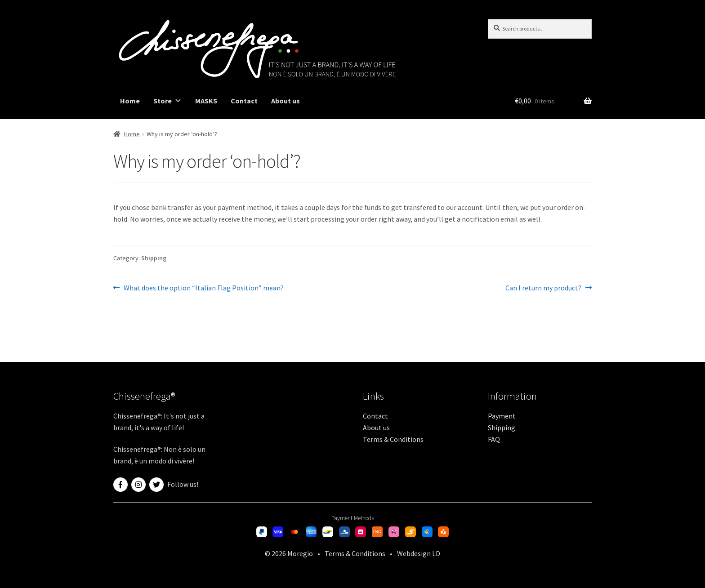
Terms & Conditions (393, 439)
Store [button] (167, 101)
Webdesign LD (419, 553)
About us (286, 101)
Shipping (154, 258)
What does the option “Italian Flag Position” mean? (203, 288)
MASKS (206, 101)
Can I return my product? (543, 288)
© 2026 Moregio (289, 553)
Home (130, 101)
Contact (244, 101)
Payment (502, 416)
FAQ (494, 439)
